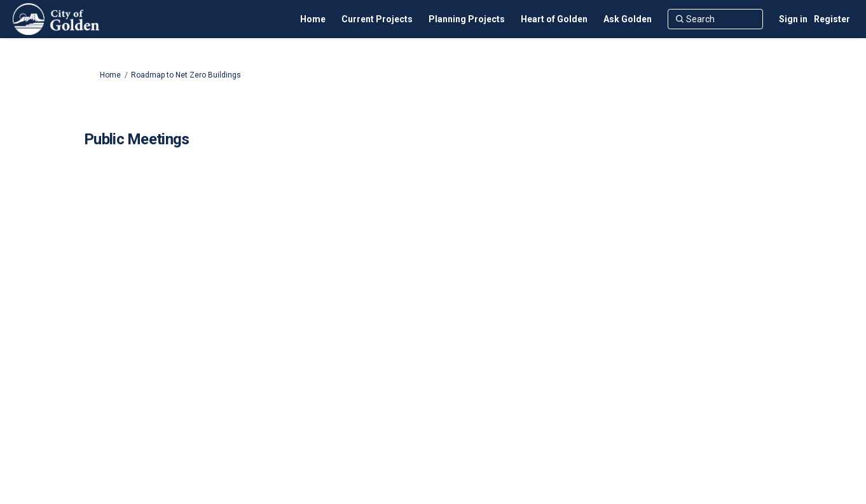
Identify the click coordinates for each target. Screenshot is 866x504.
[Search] (715, 19)
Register (832, 19)
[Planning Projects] (467, 19)
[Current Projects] (377, 19)
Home (110, 75)
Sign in (793, 19)
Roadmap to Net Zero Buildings (186, 75)
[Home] (313, 19)
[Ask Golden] (628, 19)
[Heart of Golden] (554, 19)
